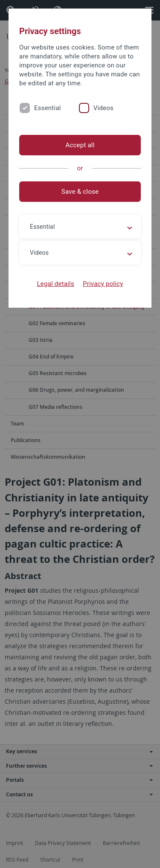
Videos (103, 108)
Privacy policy (103, 284)
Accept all (80, 145)
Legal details (56, 284)
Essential (48, 108)
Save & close (80, 192)
